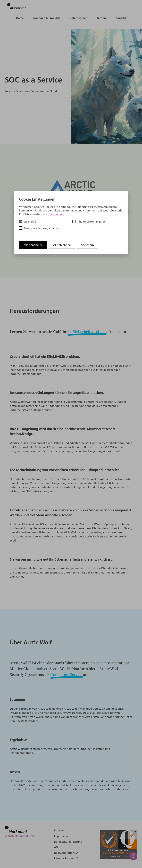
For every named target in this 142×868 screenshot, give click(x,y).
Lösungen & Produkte (47, 18)
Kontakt (121, 18)
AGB (57, 847)
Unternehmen (78, 18)
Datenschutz (56, 214)
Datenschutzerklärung (68, 842)
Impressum (61, 836)
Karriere (102, 18)
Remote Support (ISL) (67, 858)
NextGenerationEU (66, 853)
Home (20, 18)
